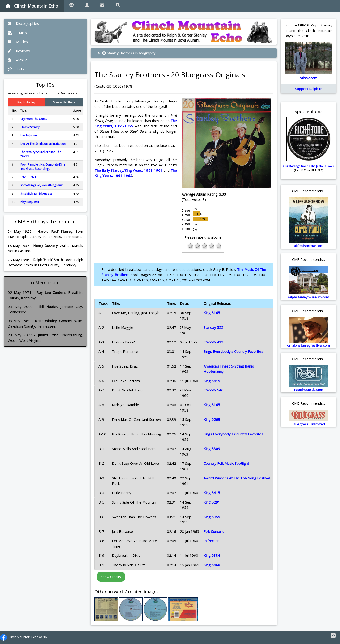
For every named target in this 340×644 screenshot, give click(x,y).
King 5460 (212, 565)
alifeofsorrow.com (309, 246)
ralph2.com (308, 78)
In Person (211, 541)
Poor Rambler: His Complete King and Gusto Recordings (43, 167)
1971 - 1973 (28, 177)
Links (16, 69)
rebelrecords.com (309, 390)
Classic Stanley (30, 127)
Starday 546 (213, 390)
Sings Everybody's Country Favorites (233, 351)
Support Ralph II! (309, 89)
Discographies (23, 23)
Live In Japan (29, 135)
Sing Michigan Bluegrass (36, 194)
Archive (18, 60)
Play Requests (30, 202)
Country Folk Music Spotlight (226, 463)
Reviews (19, 51)
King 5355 (212, 517)
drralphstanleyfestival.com (308, 345)
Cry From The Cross (34, 119)
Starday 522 (213, 327)
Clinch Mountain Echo (32, 6)
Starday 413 (213, 342)
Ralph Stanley (26, 102)
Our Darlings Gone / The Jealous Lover (309, 166)
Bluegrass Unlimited (309, 424)
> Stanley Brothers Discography (127, 53)
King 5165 (212, 313)
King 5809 (212, 449)
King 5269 (212, 419)
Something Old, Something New (41, 185)
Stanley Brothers (64, 102)
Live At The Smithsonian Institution (43, 144)
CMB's (17, 33)
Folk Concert (214, 531)
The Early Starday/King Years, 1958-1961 (128, 170)
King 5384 (212, 555)
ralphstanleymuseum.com (308, 297)
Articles (18, 42)
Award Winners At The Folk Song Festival (237, 478)
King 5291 (212, 502)
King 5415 (212, 381)
